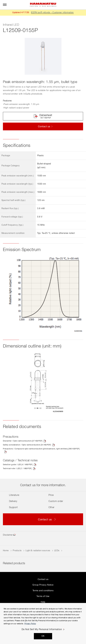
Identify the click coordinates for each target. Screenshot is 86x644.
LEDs (57, 551)
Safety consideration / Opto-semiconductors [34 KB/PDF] (27, 445)
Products (17, 551)
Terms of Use (43, 596)
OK (43, 636)
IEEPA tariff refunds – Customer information (52, 13)
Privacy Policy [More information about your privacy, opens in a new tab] (30, 624)
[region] (43, 623)
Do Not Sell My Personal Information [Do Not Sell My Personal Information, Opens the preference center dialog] (42, 630)
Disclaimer (8, 535)
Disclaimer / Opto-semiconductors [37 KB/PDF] (23, 441)
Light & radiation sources (38, 551)
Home (6, 551)
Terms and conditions (43, 591)
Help (43, 602)
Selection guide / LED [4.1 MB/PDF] (18, 465)
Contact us (43, 579)
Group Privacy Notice (43, 585)
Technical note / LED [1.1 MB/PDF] (17, 469)
